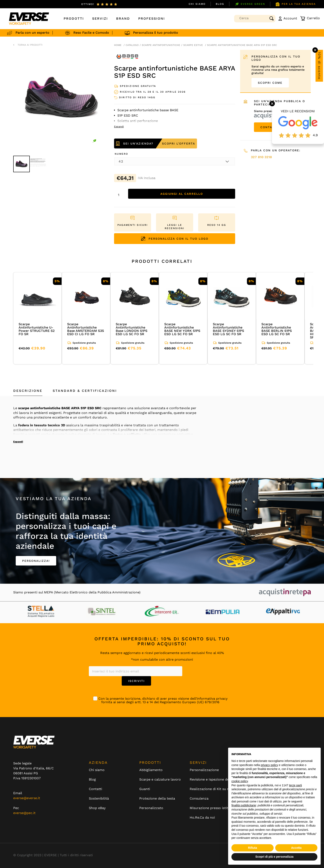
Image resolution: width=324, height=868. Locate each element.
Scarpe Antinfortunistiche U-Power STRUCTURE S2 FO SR (37, 329)
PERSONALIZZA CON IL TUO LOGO (175, 239)
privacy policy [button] (269, 765)
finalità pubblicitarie (244, 805)
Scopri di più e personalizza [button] (274, 857)
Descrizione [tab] (28, 391)
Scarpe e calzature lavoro (160, 780)
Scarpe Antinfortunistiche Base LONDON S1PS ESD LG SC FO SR (132, 329)
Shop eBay (97, 808)
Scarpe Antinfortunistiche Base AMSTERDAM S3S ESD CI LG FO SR (86, 329)
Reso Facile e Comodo (100, 33)
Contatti (95, 789)
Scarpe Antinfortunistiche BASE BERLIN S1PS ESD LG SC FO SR (277, 329)
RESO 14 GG (217, 225)
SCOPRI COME (270, 83)
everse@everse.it (27, 798)
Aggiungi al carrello (182, 194)
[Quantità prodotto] (120, 195)
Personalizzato (151, 808)
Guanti (145, 789)
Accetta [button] (296, 848)
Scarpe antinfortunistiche (161, 45)
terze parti (295, 785)
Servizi (100, 19)
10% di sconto (319, 66)
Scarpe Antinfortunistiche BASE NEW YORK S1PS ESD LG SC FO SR (182, 329)
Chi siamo (197, 4)
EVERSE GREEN (250, 4)
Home (118, 45)
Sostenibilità (99, 799)
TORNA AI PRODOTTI (30, 45)
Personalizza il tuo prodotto (164, 33)
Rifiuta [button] (253, 848)
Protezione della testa (157, 799)
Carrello (310, 18)
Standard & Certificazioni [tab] (85, 391)
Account (288, 19)
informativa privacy (212, 699)
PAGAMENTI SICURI (133, 225)
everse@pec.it (24, 813)
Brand (123, 19)
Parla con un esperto (41, 33)
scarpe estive (193, 45)
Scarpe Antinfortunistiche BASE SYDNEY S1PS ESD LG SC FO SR (228, 329)
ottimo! (88, 4)
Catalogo (132, 45)
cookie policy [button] (240, 781)
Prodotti (74, 19)
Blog (220, 4)
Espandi (18, 442)
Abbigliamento (151, 770)
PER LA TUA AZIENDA (295, 4)
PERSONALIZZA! (36, 561)
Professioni (152, 19)
